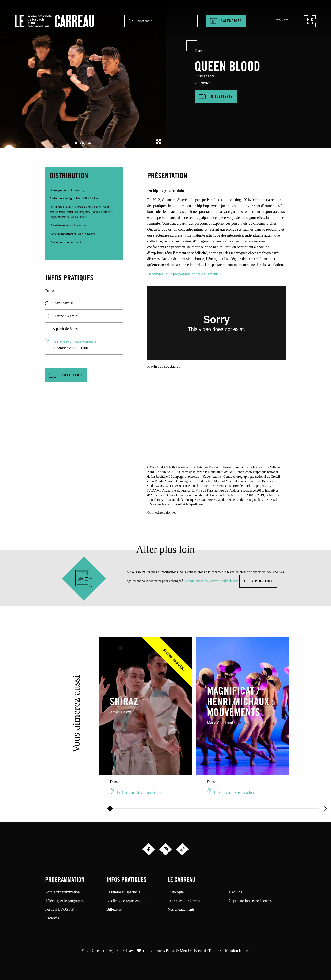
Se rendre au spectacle (123, 892)
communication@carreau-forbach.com (212, 581)
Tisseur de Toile (204, 951)
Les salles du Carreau (184, 901)
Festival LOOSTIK (60, 909)
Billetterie (114, 909)
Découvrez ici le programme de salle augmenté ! (184, 274)
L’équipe (235, 892)
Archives (52, 918)
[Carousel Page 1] (76, 143)
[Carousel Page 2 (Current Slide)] (83, 143)
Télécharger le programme (65, 901)
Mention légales (237, 951)
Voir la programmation (62, 892)
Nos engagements (181, 909)
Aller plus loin (258, 582)
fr (279, 21)
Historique (176, 892)
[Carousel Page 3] (90, 143)
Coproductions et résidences (250, 901)
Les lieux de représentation (127, 901)
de (286, 21)
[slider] (110, 808)
